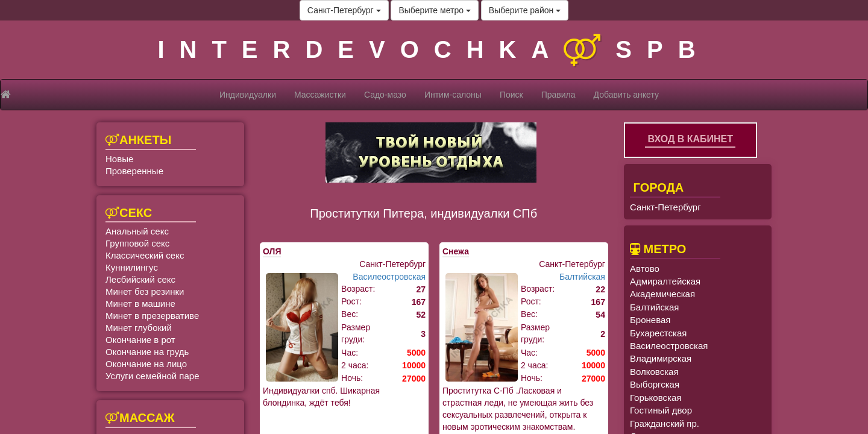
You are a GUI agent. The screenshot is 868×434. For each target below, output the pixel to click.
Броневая (650, 320)
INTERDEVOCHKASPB (434, 49)
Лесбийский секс (140, 279)
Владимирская (661, 358)
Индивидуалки (248, 95)
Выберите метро (434, 10)
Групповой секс (137, 243)
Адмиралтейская (665, 281)
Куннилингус (132, 267)
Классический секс (145, 255)
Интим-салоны (453, 95)
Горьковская (656, 398)
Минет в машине (140, 303)
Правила (558, 95)
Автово (645, 269)
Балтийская (582, 277)
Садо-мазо (385, 95)
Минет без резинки (145, 291)
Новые (119, 159)
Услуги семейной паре (153, 376)
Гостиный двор (661, 410)
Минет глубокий (139, 328)
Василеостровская (389, 277)
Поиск (511, 95)
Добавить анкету (626, 95)
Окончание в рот (140, 340)
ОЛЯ (272, 251)
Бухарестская (658, 333)
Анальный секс (137, 231)
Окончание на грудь (147, 352)
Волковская (654, 372)
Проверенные (134, 171)
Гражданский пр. (665, 423)
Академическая (662, 294)
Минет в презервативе (152, 316)
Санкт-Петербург (344, 10)
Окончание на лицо (146, 364)
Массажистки (320, 95)
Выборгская (655, 384)
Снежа (456, 251)
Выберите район (525, 10)
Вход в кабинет (690, 139)
